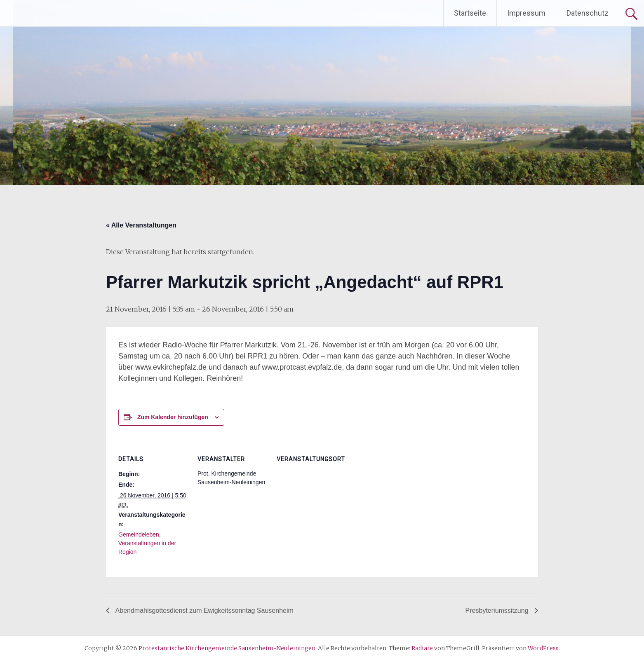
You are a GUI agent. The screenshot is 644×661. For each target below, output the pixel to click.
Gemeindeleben (139, 534)
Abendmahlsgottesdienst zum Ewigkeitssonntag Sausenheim (204, 611)
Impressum (526, 13)
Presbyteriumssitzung (498, 611)
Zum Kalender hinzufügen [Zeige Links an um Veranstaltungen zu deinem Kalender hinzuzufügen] (173, 417)
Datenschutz (588, 13)
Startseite (470, 13)
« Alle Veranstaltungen (141, 225)
